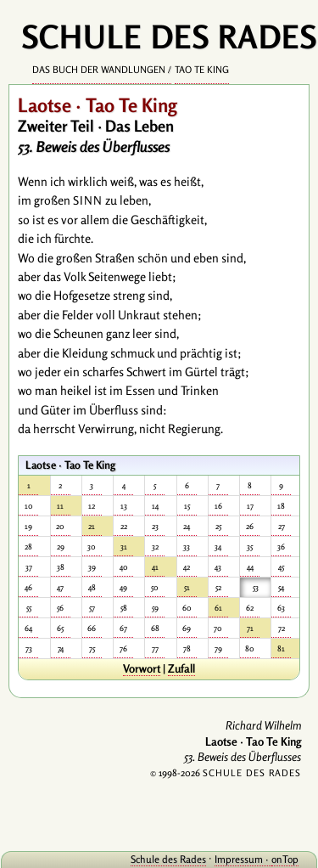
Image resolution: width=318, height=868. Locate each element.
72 (282, 628)
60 (187, 608)
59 (155, 608)
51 (187, 587)
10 (29, 506)
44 (250, 567)
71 (250, 628)
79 (218, 648)
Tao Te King (202, 70)
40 (124, 567)
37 (29, 567)
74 (61, 648)
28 (28, 547)
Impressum (239, 859)
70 (218, 628)
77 (155, 648)
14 (155, 506)
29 (61, 547)
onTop (285, 859)
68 (155, 628)
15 (187, 506)
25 (218, 526)
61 (218, 608)
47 (60, 587)
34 (218, 547)
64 (28, 628)
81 (281, 648)
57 (92, 608)
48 (92, 587)
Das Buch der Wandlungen (99, 70)
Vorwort (142, 668)
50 (155, 587)
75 (92, 648)
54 (281, 587)
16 (218, 506)
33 (187, 547)
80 (250, 648)
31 (124, 547)
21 (92, 526)
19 (28, 526)
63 (281, 608)
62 (250, 608)
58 (124, 608)
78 (187, 648)
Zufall (181, 668)
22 (124, 526)
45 (281, 567)
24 (187, 526)
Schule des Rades (168, 859)
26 (250, 526)
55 (29, 608)
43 (218, 567)
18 (281, 506)
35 (250, 547)
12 (92, 506)
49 (123, 587)
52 (218, 587)
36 (281, 547)
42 (187, 567)
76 (123, 648)
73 (29, 648)
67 (123, 628)
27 (282, 526)
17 (250, 506)
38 (61, 567)
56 (60, 608)
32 (155, 547)
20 (60, 526)
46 (28, 587)
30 (92, 547)
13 (124, 506)
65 (60, 628)
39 (92, 567)
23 (155, 526)
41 (155, 567)
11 (60, 506)
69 (187, 628)
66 (92, 628)
